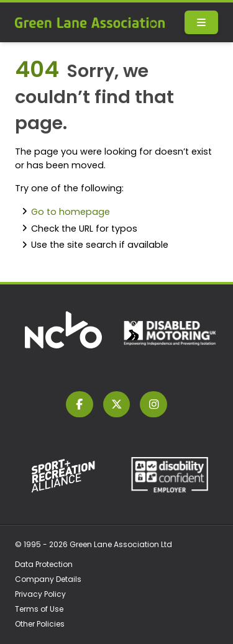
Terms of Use (39, 609)
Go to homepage (71, 212)
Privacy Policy (40, 594)
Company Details (48, 579)
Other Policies (40, 624)
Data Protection (44, 564)
